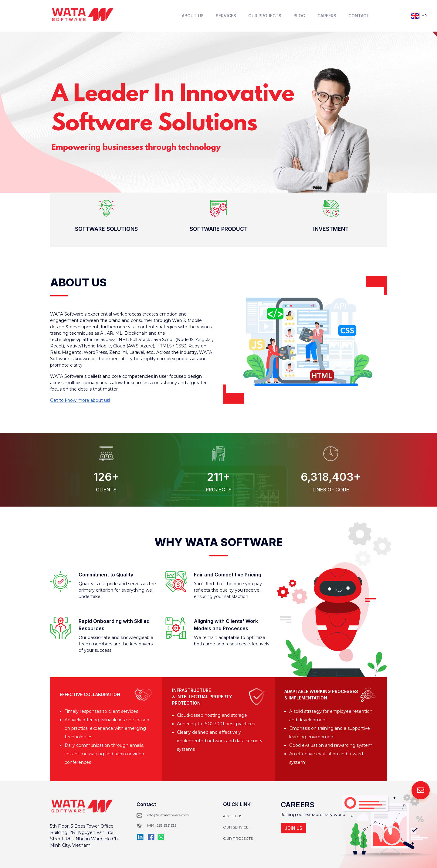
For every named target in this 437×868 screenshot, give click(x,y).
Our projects (238, 839)
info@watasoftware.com (168, 815)
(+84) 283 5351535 (162, 825)
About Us (193, 16)
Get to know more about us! (80, 400)
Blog (299, 16)
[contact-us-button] (421, 790)
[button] (106, 220)
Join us (293, 828)
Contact (359, 16)
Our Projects (265, 16)
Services (226, 16)
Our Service (236, 827)
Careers (327, 16)
